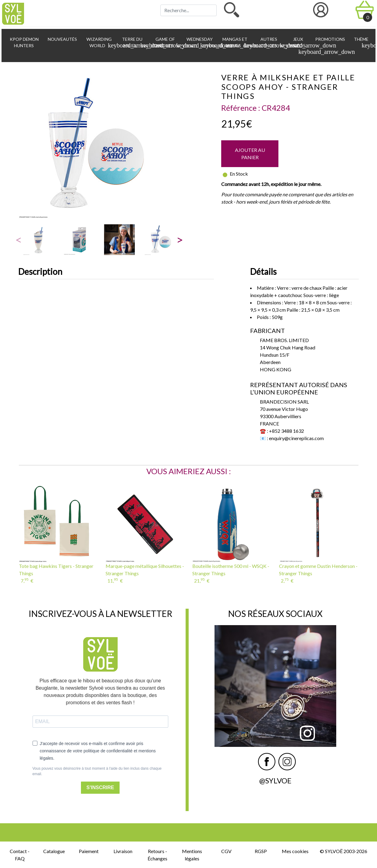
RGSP (261, 851)
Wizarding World (100, 43)
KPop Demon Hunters (24, 42)
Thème (362, 43)
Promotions (330, 39)
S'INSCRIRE (100, 787)
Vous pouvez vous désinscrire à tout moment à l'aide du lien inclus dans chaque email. (97, 771)
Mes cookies (295, 851)
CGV (226, 851)
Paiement (89, 851)
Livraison (123, 851)
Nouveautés (62, 39)
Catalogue (54, 851)
